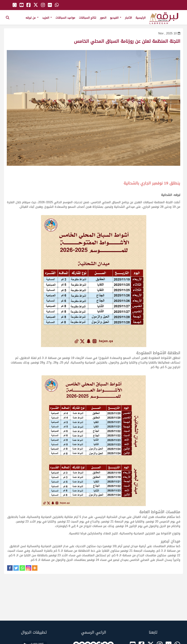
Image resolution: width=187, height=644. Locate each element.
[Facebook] (10, 568)
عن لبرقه (32, 18)
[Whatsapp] (22, 568)
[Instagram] (28, 568)
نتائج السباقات (88, 18)
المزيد (47, 18)
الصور (103, 18)
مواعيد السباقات (65, 18)
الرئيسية (141, 18)
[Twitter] (16, 568)
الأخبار (128, 18)
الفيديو (116, 18)
